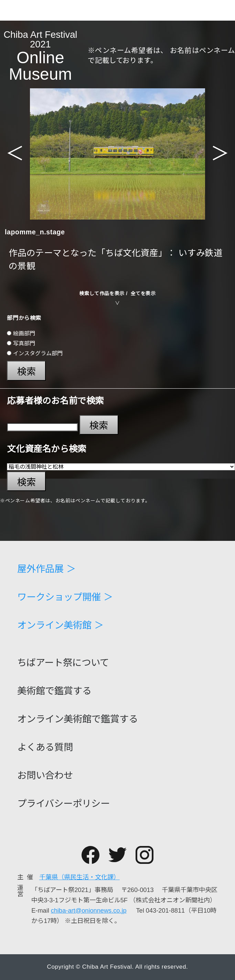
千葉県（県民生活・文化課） (79, 877)
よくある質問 (45, 747)
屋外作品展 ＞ (46, 569)
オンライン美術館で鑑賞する (78, 719)
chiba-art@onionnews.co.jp (89, 911)
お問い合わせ (45, 775)
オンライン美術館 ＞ (60, 625)
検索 (26, 372)
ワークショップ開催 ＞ (65, 597)
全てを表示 (143, 293)
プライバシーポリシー (63, 804)
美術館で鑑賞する (54, 691)
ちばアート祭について (63, 663)
